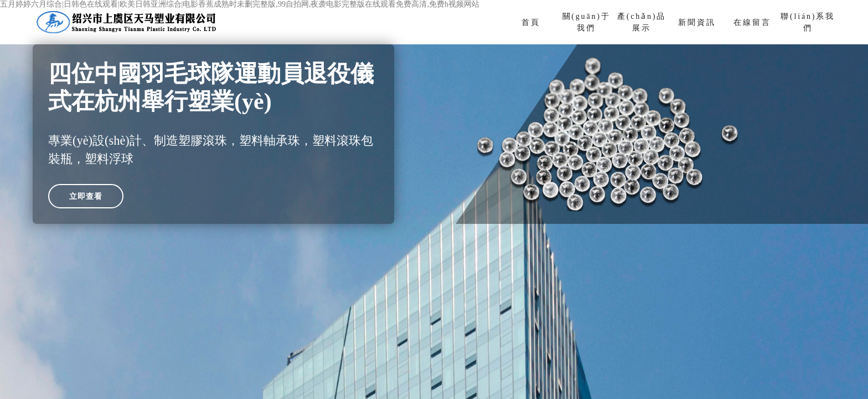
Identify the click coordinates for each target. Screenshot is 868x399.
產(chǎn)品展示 (642, 22)
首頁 (531, 22)
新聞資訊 (697, 22)
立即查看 (86, 196)
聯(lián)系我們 (808, 22)
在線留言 (752, 22)
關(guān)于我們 (587, 22)
